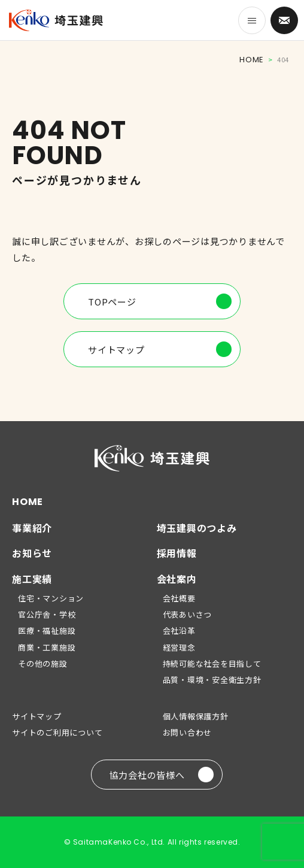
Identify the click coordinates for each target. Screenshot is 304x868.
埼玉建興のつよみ (197, 528)
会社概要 (179, 598)
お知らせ (32, 553)
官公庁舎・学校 (47, 614)
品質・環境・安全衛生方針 (212, 680)
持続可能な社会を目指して (212, 663)
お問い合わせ (188, 732)
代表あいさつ (188, 614)
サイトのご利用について (57, 732)
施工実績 (32, 579)
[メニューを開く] (252, 20)
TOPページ (160, 301)
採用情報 (177, 553)
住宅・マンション (51, 598)
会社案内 (177, 579)
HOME (251, 60)
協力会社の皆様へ (162, 775)
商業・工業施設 (47, 647)
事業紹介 (32, 528)
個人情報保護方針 (196, 716)
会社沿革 (179, 630)
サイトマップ (160, 349)
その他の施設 (43, 663)
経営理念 (179, 647)
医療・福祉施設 (47, 630)
